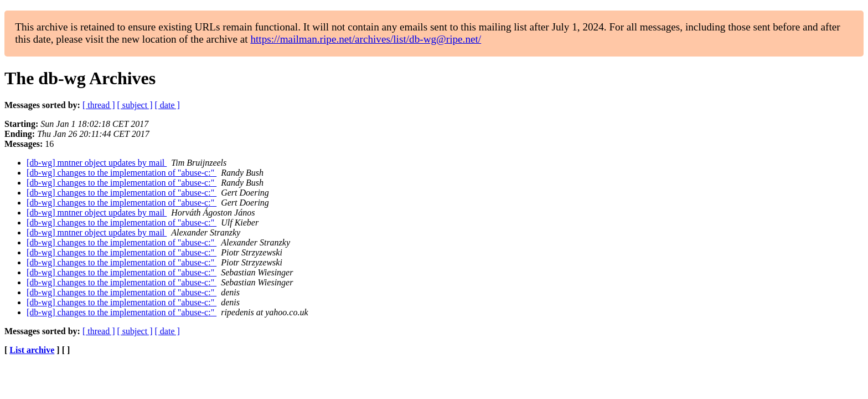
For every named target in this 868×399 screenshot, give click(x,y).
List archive (32, 350)
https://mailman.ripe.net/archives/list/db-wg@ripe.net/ (366, 39)
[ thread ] (99, 105)
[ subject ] (135, 105)
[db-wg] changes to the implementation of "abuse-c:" (122, 173)
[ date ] (167, 105)
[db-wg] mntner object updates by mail (97, 163)
